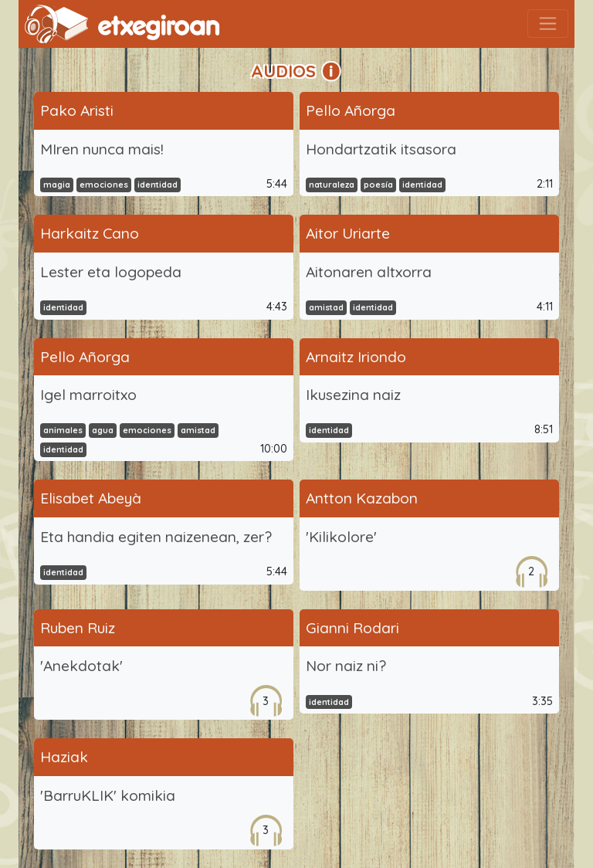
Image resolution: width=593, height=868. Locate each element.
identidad (158, 185)
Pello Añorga (351, 110)
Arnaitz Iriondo (356, 357)
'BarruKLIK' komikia (108, 795)
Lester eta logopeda (111, 272)
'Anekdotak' (81, 666)
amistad (326, 307)
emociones (104, 185)
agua (103, 430)
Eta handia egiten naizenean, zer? (156, 537)
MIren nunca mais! (102, 149)
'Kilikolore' (341, 537)
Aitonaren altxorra (369, 272)
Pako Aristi (77, 110)
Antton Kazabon (362, 498)
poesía (378, 185)
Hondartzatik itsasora (381, 149)
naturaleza (332, 185)
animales (63, 430)
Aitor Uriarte (348, 233)
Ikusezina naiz (353, 395)
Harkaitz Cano (90, 233)
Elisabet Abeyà (91, 498)
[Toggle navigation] (548, 24)
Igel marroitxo (88, 395)
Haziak (64, 757)
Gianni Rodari (352, 628)
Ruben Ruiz (78, 628)
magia (57, 185)
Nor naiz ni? (346, 666)
